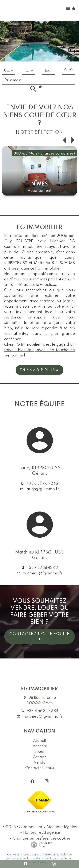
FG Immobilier (39, 689)
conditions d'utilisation (45, 859)
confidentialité (15, 859)
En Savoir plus (39, 370)
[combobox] (9, 70)
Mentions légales (62, 827)
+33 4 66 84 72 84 (42, 711)
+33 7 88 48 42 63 (42, 568)
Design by (40, 845)
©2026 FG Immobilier (22, 827)
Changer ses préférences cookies (42, 839)
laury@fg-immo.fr (42, 489)
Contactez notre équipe (39, 637)
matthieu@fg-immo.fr (42, 573)
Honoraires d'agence (42, 833)
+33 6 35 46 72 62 (42, 483)
